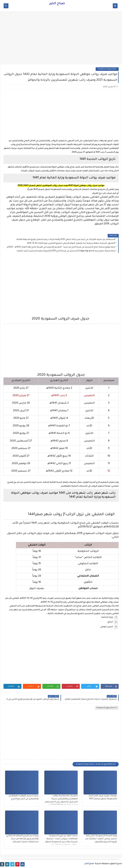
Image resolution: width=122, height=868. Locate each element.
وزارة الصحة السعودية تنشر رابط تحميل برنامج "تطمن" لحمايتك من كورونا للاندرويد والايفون (101, 839)
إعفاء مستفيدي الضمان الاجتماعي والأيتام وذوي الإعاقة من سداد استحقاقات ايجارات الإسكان (22, 839)
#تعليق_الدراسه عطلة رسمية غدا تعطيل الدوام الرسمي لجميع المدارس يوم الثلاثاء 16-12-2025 (71, 243)
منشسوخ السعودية (107, 69)
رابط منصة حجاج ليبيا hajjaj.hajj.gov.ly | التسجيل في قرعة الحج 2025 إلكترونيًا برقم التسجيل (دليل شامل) (66, 251)
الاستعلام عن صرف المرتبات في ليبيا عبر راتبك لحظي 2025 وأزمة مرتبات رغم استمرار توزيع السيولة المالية (66, 240)
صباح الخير (57, 4)
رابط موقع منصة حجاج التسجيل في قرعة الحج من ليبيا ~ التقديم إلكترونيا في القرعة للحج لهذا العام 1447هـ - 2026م (61, 247)
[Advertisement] (61, 39)
